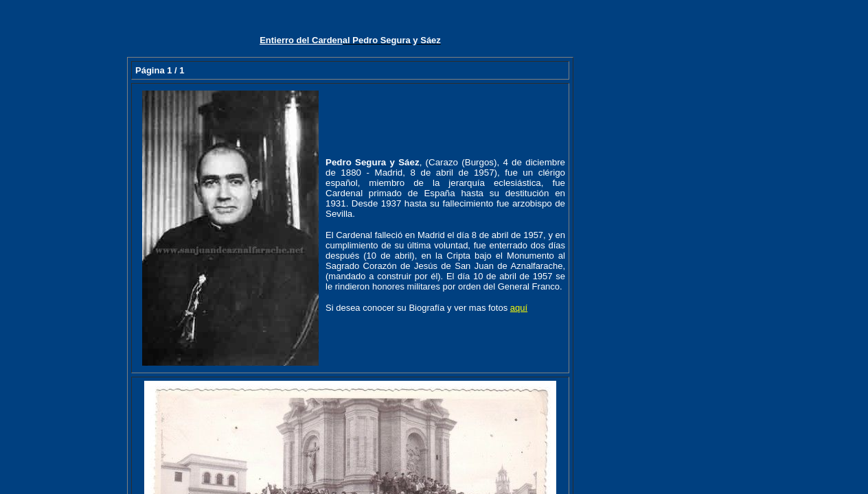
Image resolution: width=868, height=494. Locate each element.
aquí (519, 308)
